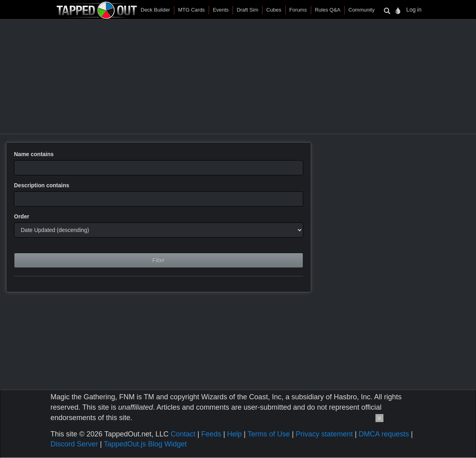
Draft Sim (247, 10)
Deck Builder (156, 10)
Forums (298, 10)
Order (22, 216)
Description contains (41, 185)
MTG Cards (191, 10)
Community (361, 10)
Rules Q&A (328, 10)
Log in (414, 10)
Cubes (274, 10)
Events (221, 10)
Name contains (34, 154)
